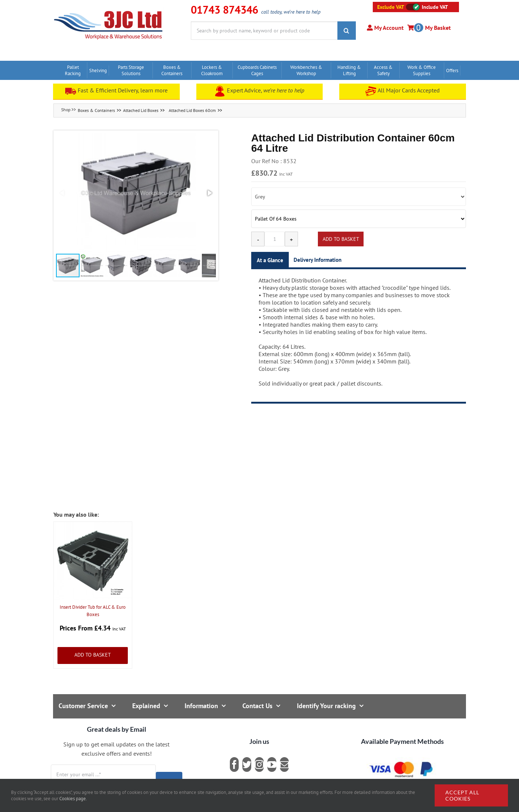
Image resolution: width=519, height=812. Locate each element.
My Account (388, 28)
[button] (136, 193)
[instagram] (259, 764)
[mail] (284, 764)
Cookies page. (73, 799)
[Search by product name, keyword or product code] (264, 31)
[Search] (347, 31)
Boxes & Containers (96, 110)
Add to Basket (93, 655)
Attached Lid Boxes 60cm (192, 110)
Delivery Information (318, 260)
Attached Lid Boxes (141, 110)
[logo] (108, 9)
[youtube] (272, 764)
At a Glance (270, 260)
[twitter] (247, 764)
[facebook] (234, 764)
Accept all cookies (462, 795)
